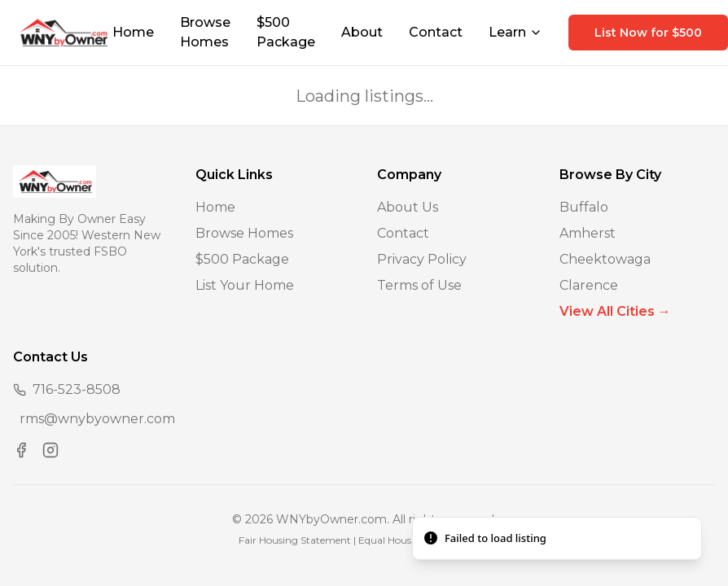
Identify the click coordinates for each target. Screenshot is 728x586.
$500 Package (286, 32)
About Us (408, 207)
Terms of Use (419, 285)
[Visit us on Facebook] (21, 450)
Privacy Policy (422, 259)
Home (133, 32)
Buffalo (584, 207)
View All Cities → (615, 311)
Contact (436, 32)
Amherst (588, 233)
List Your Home (245, 285)
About (362, 32)
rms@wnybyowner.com (97, 419)
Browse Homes (205, 32)
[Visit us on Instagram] (50, 450)
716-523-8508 (77, 389)
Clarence (589, 285)
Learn (515, 32)
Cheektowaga (605, 259)
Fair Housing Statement (295, 540)
